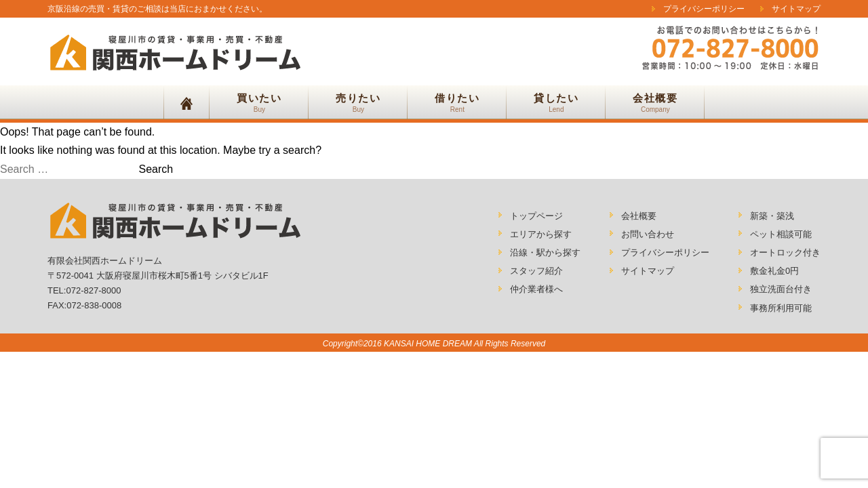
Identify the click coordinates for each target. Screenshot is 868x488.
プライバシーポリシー (704, 9)
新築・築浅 (772, 216)
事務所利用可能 (781, 308)
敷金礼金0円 (774, 271)
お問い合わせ (648, 234)
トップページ (536, 216)
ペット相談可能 (781, 234)
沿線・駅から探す (545, 252)
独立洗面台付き (781, 289)
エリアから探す (541, 234)
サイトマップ (796, 9)
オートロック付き (785, 252)
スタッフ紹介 (536, 271)
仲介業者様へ (536, 289)
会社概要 (639, 216)
